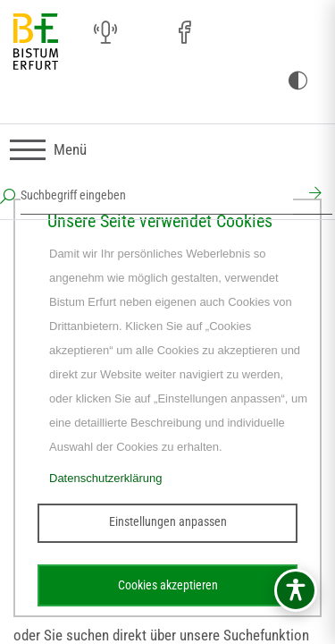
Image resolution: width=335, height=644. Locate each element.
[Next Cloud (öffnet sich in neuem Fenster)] (302, 33)
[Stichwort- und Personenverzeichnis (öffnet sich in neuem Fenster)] (263, 34)
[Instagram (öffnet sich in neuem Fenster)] (145, 33)
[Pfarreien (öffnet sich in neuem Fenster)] (223, 30)
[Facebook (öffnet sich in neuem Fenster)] (184, 33)
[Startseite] (36, 42)
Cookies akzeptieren (168, 585)
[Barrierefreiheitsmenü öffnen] (296, 590)
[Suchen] (313, 195)
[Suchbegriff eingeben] (157, 195)
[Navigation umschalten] (48, 150)
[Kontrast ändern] (297, 81)
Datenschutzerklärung (105, 478)
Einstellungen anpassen (168, 521)
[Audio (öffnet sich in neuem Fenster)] (105, 33)
